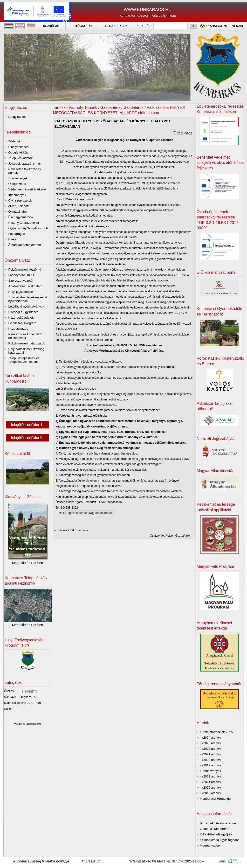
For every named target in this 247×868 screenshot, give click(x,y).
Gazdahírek (183, 536)
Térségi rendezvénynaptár (219, 684)
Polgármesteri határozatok (27, 343)
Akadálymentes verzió (224, 26)
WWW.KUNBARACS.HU (148, 10)
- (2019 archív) (211, 765)
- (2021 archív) (211, 754)
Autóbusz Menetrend (215, 829)
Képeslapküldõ (17, 454)
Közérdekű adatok (21, 318)
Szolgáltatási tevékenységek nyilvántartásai (28, 299)
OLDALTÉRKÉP (116, 26)
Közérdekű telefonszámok (219, 823)
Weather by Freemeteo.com (27, 724)
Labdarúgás (17, 234)
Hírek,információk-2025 (217, 732)
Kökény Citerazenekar (24, 223)
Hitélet (13, 239)
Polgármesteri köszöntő (25, 269)
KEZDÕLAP (51, 26)
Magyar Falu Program (216, 566)
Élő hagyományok (21, 217)
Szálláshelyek (18, 178)
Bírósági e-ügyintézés (24, 312)
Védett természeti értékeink (27, 189)
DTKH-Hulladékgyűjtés (216, 834)
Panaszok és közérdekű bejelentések (25, 336)
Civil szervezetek (20, 200)
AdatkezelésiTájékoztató (25, 286)
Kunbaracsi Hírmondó (216, 799)
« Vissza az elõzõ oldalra (71, 530)
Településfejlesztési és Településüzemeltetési (24, 360)
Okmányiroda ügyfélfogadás (220, 840)
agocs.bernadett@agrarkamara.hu (90, 513)
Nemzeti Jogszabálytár (216, 439)
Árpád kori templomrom (25, 245)
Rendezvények (211, 771)
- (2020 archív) (211, 760)
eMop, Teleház (19, 206)
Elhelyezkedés (19, 147)
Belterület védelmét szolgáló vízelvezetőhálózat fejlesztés (220, 163)
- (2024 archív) (211, 738)
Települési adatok (21, 158)
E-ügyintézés (17, 117)
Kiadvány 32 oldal (23, 497)
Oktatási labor (18, 212)
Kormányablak (210, 845)
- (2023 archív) (211, 743)
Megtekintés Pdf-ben (27, 563)
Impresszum (91, 861)
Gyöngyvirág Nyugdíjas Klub (28, 228)
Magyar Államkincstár (215, 471)
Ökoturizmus (17, 184)
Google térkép (18, 152)
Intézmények (17, 195)
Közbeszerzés (18, 329)
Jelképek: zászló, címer (25, 164)
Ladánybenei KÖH (21, 275)
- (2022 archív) (211, 749)
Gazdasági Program (22, 323)
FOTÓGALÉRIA (82, 26)
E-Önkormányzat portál (217, 272)
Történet (14, 141)
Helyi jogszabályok (21, 292)
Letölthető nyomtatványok (26, 306)
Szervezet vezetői (21, 281)
